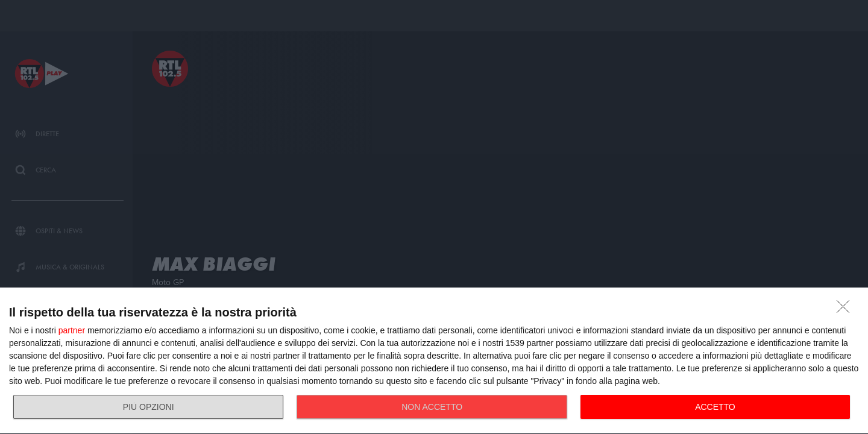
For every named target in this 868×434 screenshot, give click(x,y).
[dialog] (434, 361)
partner (72, 330)
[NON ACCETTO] (846, 310)
